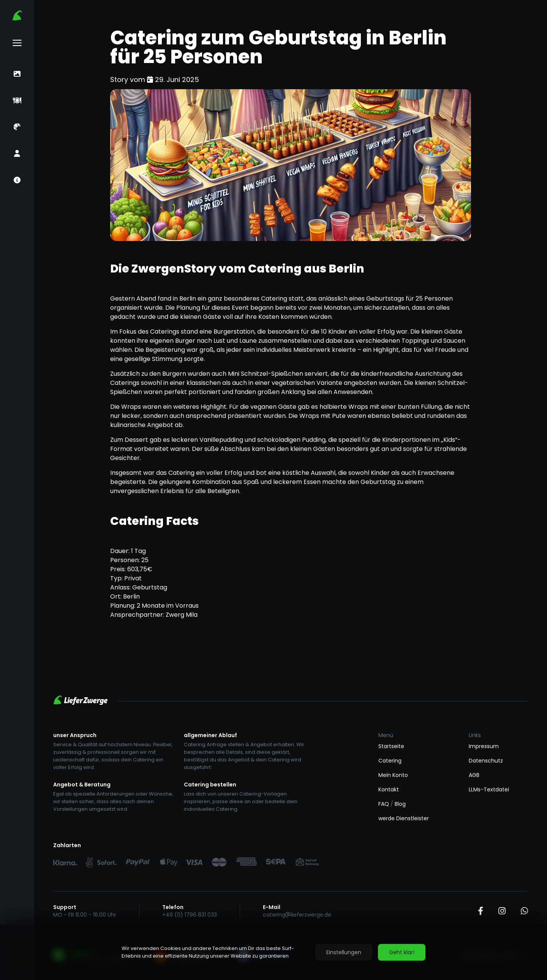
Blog (400, 804)
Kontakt (389, 789)
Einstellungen (344, 952)
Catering (390, 761)
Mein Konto (393, 775)
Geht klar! (402, 952)
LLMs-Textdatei (489, 789)
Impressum (484, 746)
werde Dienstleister (404, 818)
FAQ (384, 804)
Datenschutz (486, 761)
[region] (273, 952)
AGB (474, 775)
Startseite (391, 746)
